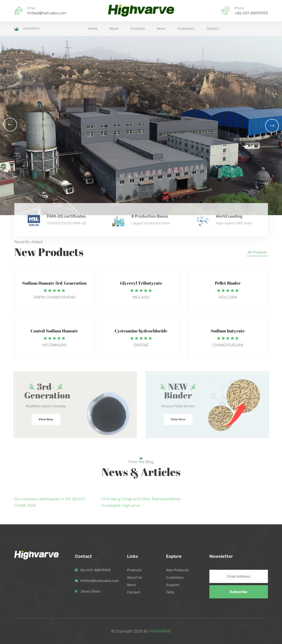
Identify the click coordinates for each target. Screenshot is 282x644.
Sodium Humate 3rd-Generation (54, 283)
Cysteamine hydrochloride (141, 331)
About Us (134, 577)
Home (93, 29)
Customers (186, 29)
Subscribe (239, 592)
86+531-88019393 (96, 570)
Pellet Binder (228, 283)
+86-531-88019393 (251, 13)
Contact (213, 29)
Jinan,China (90, 591)
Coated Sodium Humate (54, 331)
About (114, 29)
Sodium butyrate (228, 331)
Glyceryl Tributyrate (141, 283)
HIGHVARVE (27, 29)
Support (173, 585)
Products (138, 29)
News (161, 29)
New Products (177, 570)
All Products (257, 252)
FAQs (170, 592)
